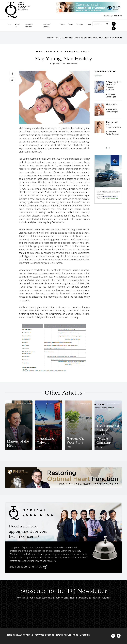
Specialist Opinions (29, 25)
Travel (71, 24)
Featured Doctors (47, 25)
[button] (107, 148)
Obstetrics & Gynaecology (85, 38)
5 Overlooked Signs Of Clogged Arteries (113, 86)
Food (89, 24)
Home (9, 24)
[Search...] (99, 24)
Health (63, 24)
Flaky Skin (112, 104)
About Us (17, 25)
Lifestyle (80, 24)
